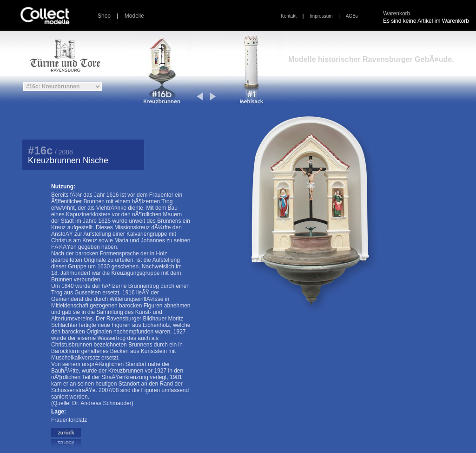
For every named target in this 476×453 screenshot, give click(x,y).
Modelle (134, 16)
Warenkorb (397, 13)
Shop (104, 16)
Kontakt (289, 16)
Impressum (321, 16)
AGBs (352, 16)
